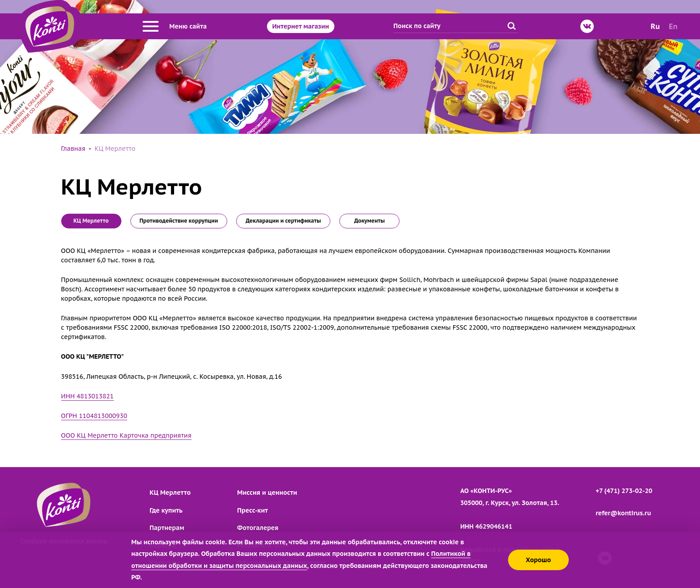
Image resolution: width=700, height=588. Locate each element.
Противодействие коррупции (179, 221)
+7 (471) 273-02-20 (624, 491)
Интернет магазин (301, 26)
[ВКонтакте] (587, 26)
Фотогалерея (258, 528)
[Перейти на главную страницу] (50, 26)
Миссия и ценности (267, 493)
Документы (369, 221)
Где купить (166, 510)
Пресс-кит (252, 510)
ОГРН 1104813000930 (94, 416)
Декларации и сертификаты (283, 221)
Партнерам (167, 528)
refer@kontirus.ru (623, 513)
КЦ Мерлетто (170, 493)
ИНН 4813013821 (87, 396)
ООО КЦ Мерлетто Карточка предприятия (126, 435)
